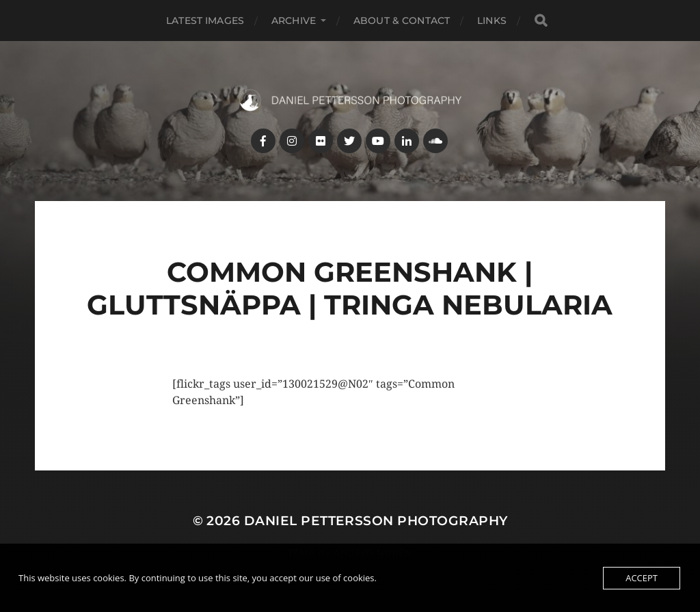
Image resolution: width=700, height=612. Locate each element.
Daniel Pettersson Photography (376, 521)
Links (492, 21)
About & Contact (402, 21)
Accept (642, 578)
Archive (294, 21)
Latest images (205, 21)
